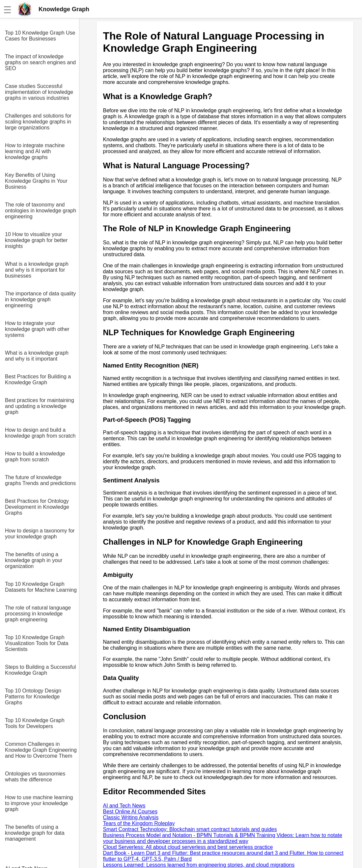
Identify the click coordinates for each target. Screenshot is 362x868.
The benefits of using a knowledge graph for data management (35, 833)
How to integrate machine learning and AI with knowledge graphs (35, 151)
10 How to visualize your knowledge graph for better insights (36, 240)
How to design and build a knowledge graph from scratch (40, 433)
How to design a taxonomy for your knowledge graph (40, 534)
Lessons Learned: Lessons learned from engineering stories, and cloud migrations (199, 865)
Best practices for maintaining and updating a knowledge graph (40, 406)
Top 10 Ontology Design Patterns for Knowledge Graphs (33, 697)
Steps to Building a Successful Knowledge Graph (40, 670)
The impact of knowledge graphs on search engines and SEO (40, 62)
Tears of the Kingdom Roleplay (139, 823)
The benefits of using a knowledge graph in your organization (34, 560)
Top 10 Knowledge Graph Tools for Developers (35, 723)
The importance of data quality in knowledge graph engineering (40, 299)
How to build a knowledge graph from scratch (35, 457)
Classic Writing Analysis (131, 817)
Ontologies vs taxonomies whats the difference (35, 777)
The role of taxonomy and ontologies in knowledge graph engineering (41, 211)
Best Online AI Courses (130, 812)
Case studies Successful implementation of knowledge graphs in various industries (39, 92)
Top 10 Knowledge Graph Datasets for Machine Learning (41, 587)
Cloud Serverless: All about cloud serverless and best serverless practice (188, 847)
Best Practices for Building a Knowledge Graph (38, 380)
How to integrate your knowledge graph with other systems (37, 329)
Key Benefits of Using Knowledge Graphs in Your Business (36, 181)
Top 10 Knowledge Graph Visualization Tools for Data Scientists (37, 643)
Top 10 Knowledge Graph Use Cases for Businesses (40, 36)
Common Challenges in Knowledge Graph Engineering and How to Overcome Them (41, 750)
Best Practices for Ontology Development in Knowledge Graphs (37, 507)
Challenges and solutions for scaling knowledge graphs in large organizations (38, 122)
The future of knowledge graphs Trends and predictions (40, 480)
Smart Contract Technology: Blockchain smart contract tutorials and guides (190, 829)
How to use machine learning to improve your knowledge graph (39, 803)
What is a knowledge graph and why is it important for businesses (37, 270)
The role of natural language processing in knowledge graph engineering (38, 614)
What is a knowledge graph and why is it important (37, 356)
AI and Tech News (124, 806)
